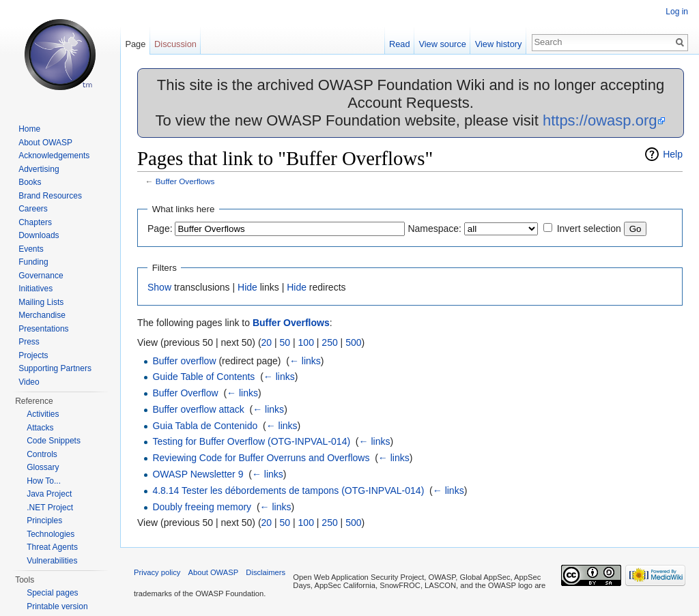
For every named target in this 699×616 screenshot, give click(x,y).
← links (305, 361)
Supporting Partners (55, 368)
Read (400, 44)
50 (285, 342)
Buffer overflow (184, 361)
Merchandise (42, 315)
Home (29, 129)
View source (442, 44)
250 (329, 342)
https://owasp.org (600, 120)
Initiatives (35, 289)
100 (306, 342)
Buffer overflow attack (198, 409)
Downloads (39, 235)
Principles (44, 520)
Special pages (52, 593)
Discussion (175, 44)
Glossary (43, 467)
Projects (33, 355)
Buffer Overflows (185, 181)
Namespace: (434, 229)
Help (673, 154)
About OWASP (45, 143)
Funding (33, 262)
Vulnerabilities (52, 561)
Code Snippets (54, 441)
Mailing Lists (41, 302)
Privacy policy (157, 572)
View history (499, 44)
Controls (42, 454)
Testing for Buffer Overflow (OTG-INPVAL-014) (251, 441)
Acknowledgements (54, 156)
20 (267, 342)
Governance (41, 276)
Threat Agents (52, 547)
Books (30, 182)
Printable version (57, 606)
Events (31, 249)
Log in (677, 12)
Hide (247, 287)
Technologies (51, 534)
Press (29, 342)
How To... (44, 481)
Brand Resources (50, 196)
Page (135, 44)
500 (353, 342)
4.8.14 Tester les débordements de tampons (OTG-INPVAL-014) (288, 490)
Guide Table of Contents (203, 377)
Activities (43, 414)
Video (29, 382)
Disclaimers (266, 572)
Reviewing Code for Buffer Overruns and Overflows (261, 458)
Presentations (43, 329)
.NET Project (50, 508)
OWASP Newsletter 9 (198, 474)
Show (159, 287)
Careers (33, 209)
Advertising (39, 169)
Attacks (40, 428)
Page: (160, 229)
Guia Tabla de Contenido (205, 426)
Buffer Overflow (185, 393)
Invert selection (589, 229)
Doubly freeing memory (202, 507)
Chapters (35, 222)
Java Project (49, 494)
